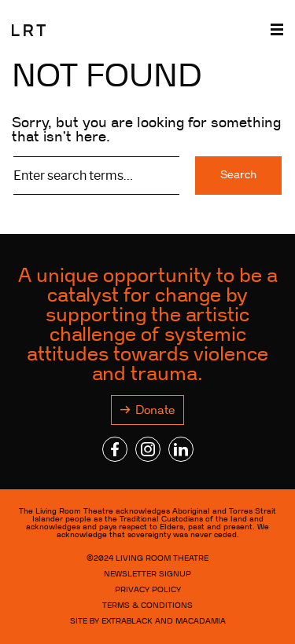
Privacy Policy (148, 589)
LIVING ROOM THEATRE (162, 558)
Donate (155, 410)
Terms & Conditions (147, 605)
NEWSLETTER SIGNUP (147, 574)
